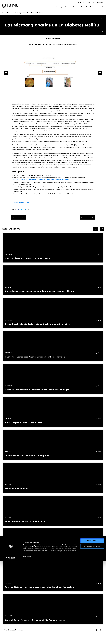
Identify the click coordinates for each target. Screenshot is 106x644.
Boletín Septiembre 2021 (21, 202)
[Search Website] (102, 7)
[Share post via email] (29, 210)
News (97, 7)
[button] (91, 2)
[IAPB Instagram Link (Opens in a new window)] (85, 2)
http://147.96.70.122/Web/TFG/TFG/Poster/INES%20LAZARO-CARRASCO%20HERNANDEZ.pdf (42, 180)
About (90, 7)
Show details (27, 639)
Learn (65, 7)
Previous (19, 217)
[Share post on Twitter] (22, 210)
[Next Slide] (100, 73)
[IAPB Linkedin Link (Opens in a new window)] (83, 2)
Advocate (73, 7)
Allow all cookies (92, 624)
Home (4, 13)
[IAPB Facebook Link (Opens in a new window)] (81, 2)
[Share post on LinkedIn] (26, 210)
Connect (82, 7)
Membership (100, 2)
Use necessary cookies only (92, 629)
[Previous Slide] (6, 73)
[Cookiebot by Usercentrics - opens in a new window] (11, 641)
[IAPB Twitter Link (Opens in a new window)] (79, 2)
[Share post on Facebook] (19, 210)
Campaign (56, 7)
